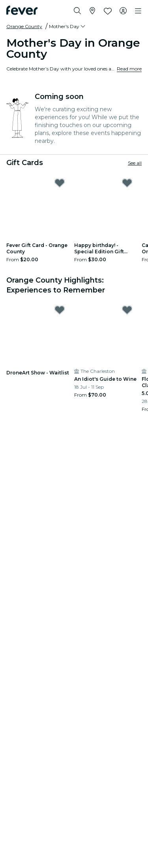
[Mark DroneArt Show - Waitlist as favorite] (60, 310)
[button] (68, 27)
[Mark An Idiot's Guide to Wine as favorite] (127, 310)
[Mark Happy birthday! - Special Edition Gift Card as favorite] (127, 183)
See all (135, 163)
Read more (129, 69)
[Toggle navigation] (138, 11)
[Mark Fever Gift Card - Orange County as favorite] (60, 183)
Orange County (24, 26)
